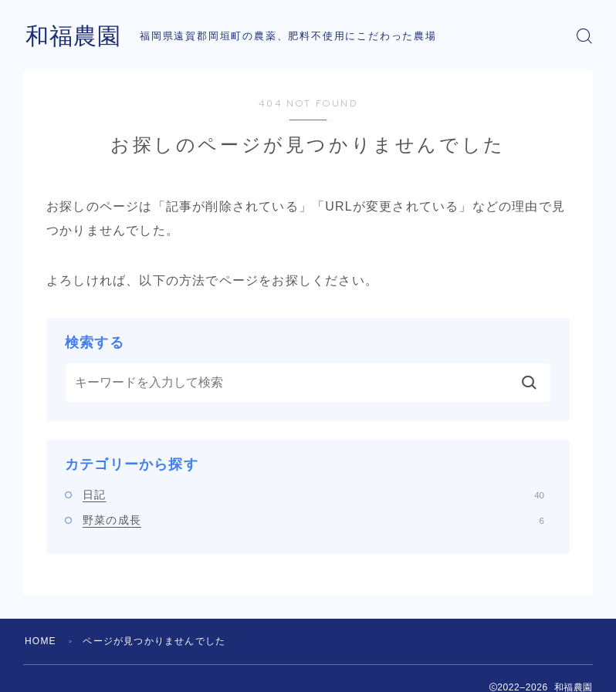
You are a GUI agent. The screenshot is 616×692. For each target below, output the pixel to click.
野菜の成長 (313, 520)
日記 (313, 495)
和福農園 (73, 36)
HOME (41, 641)
